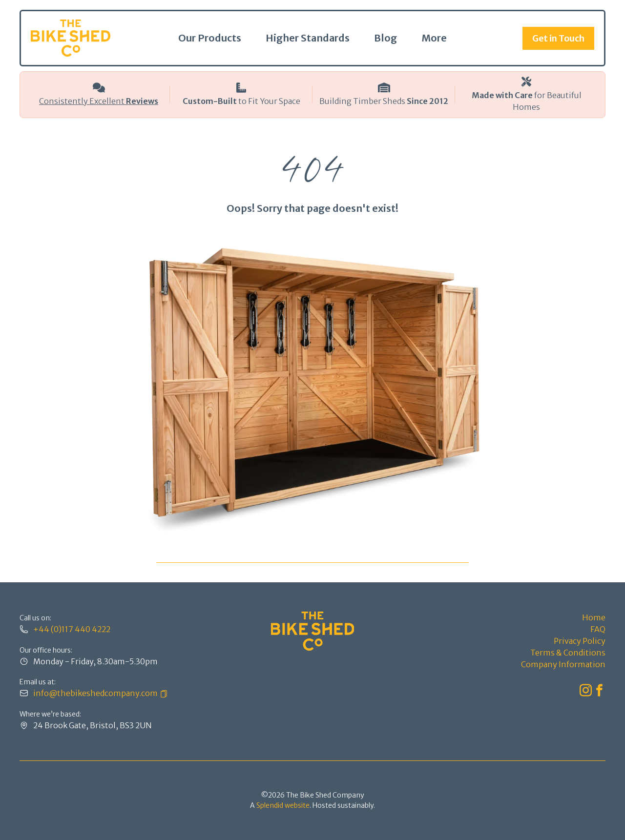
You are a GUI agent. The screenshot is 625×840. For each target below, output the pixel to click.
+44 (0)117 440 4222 (72, 629)
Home (594, 617)
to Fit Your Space (241, 101)
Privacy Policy (580, 641)
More (434, 38)
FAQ (598, 629)
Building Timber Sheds (384, 101)
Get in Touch (558, 38)
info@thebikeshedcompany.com (95, 693)
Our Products (210, 38)
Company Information (563, 664)
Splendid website (283, 805)
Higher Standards (308, 38)
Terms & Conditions (568, 653)
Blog (385, 38)
